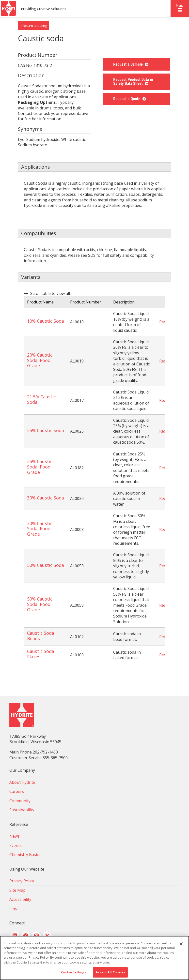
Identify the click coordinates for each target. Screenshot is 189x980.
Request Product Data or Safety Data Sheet (133, 82)
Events (16, 845)
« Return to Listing (34, 26)
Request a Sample (128, 64)
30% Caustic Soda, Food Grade (40, 529)
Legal (14, 909)
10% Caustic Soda (46, 321)
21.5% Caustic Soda (41, 399)
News (15, 836)
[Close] (181, 944)
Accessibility (20, 899)
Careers (17, 791)
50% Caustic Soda (46, 565)
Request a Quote (127, 99)
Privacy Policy (22, 881)
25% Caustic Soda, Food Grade (40, 467)
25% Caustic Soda (46, 430)
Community (20, 801)
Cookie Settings (73, 972)
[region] (94, 958)
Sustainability (22, 810)
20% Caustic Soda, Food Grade (40, 360)
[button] (180, 9)
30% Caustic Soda (46, 498)
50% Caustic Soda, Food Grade (40, 604)
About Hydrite (22, 782)
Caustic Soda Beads (41, 636)
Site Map (17, 890)
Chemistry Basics (25, 855)
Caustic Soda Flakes (41, 654)
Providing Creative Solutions (44, 9)
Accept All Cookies (110, 972)
